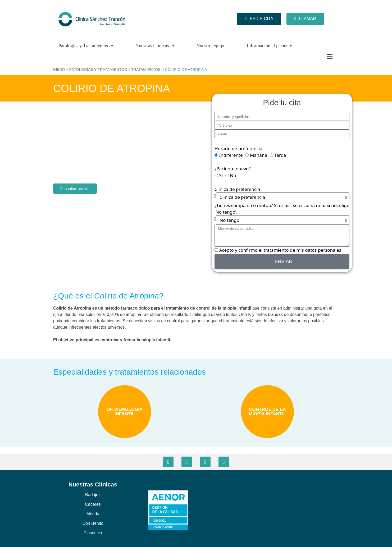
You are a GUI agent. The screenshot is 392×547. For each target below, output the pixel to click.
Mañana (259, 155)
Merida (93, 514)
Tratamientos (146, 70)
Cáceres (93, 504)
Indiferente (231, 155)
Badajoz (93, 495)
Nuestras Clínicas (155, 46)
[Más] (319, 56)
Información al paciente (269, 46)
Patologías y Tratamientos (86, 46)
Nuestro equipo (211, 46)
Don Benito (93, 523)
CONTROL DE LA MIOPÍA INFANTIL (267, 412)
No (233, 175)
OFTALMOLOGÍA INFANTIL (125, 412)
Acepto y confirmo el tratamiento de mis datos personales (280, 250)
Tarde (280, 155)
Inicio (59, 70)
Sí (221, 175)
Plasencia (93, 533)
